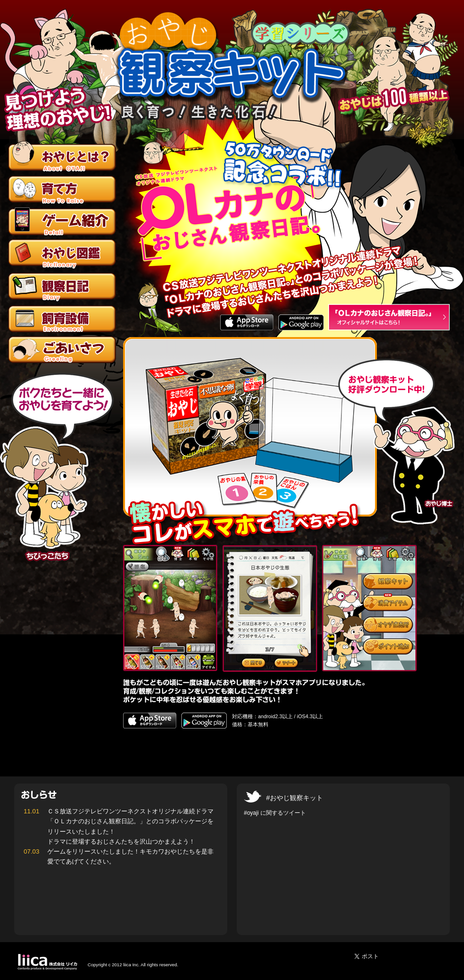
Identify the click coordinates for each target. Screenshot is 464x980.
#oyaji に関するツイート (275, 813)
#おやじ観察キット (294, 798)
